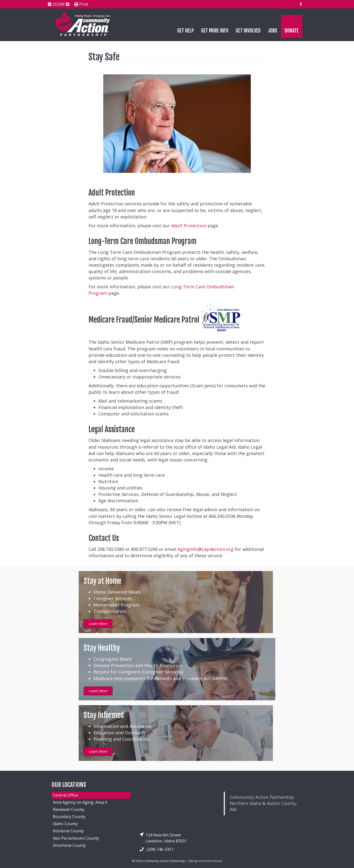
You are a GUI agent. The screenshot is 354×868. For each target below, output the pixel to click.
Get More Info (215, 31)
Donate (292, 31)
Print (81, 4)
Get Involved (248, 31)
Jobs (273, 31)
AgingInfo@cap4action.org (206, 549)
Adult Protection (189, 226)
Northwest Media (210, 861)
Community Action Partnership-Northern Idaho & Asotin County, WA (264, 803)
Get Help (185, 31)
